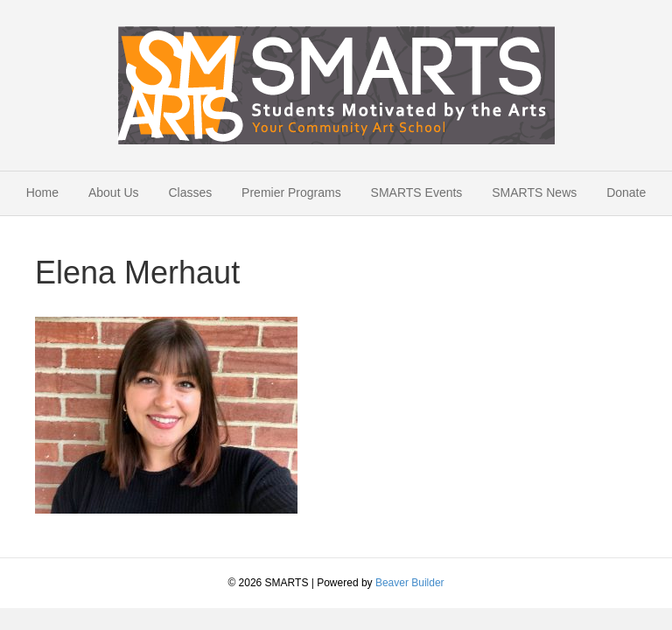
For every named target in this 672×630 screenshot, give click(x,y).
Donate (626, 192)
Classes (190, 192)
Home (42, 192)
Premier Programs (291, 192)
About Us (114, 192)
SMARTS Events (417, 192)
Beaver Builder (410, 583)
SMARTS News (534, 192)
